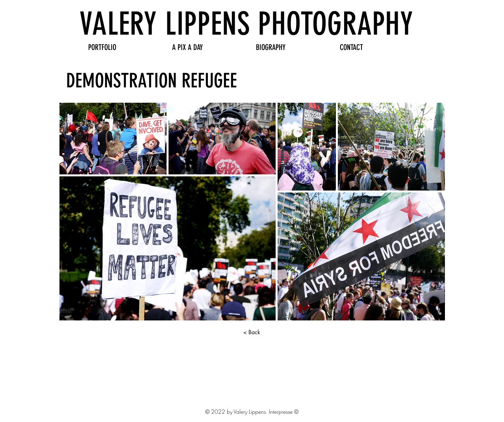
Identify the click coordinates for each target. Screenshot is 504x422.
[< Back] (252, 332)
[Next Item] (431, 211)
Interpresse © (284, 412)
